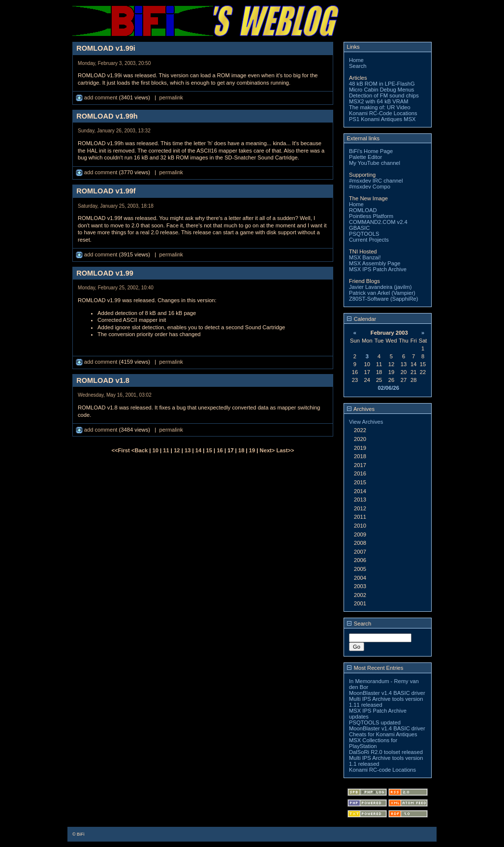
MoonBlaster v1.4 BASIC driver (387, 693)
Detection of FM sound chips (384, 95)
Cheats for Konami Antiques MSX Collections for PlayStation (383, 740)
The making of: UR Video (380, 107)
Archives (361, 409)
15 (209, 450)
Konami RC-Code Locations (383, 113)
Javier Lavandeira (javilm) (380, 287)
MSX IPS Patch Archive (378, 269)
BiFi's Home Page (371, 151)
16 (220, 450)
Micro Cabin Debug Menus (381, 90)
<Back (140, 450)
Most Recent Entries (375, 668)
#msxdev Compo (370, 187)
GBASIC (359, 228)
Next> (268, 450)
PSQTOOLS (364, 234)
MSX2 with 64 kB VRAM (379, 101)
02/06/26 (388, 388)
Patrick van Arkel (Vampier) (382, 293)
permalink (171, 97)
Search (358, 66)
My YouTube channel (375, 163)
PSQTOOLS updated (375, 722)
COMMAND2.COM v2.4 (378, 222)
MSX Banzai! (365, 257)
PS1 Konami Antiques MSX (382, 119)
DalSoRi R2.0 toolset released (386, 752)
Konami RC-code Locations (382, 770)
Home (356, 60)
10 (156, 450)
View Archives (366, 422)
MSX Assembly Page (375, 263)
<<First (121, 450)
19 (252, 450)
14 (198, 450)
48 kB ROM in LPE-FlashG (382, 84)
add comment (97, 97)
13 (188, 450)
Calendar (362, 319)
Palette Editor (365, 157)
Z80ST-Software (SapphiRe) (384, 299)
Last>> (285, 450)
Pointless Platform (371, 216)
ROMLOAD (363, 210)
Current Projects (369, 240)
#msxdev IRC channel (376, 181)
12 (177, 450)
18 (241, 450)
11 (166, 450)
